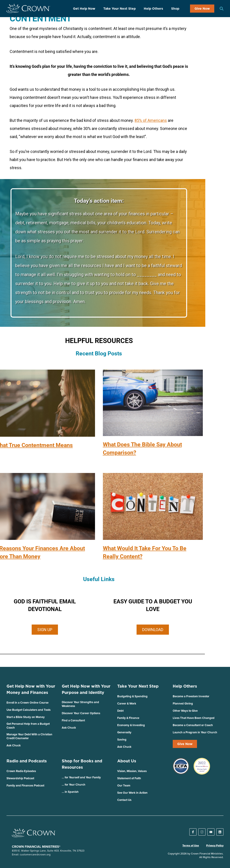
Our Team (124, 785)
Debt (120, 711)
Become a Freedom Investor (191, 696)
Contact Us (124, 800)
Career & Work (127, 703)
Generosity (124, 732)
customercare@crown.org (35, 854)
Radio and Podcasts (27, 761)
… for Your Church (74, 785)
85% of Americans (151, 120)
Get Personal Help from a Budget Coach (28, 726)
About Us (127, 761)
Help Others (153, 9)
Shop (175, 9)
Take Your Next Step (119, 9)
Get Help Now (84, 9)
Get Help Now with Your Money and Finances (31, 689)
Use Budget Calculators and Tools (29, 710)
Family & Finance (128, 718)
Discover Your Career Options (81, 713)
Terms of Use (191, 845)
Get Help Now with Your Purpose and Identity (86, 689)
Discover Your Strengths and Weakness (80, 704)
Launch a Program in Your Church (195, 732)
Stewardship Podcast (20, 778)
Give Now (202, 9)
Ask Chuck (14, 745)
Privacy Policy (215, 845)
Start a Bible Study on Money (26, 717)
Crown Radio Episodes (21, 771)
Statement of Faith (129, 778)
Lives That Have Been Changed (194, 718)
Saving (122, 740)
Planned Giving (183, 703)
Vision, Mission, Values (132, 771)
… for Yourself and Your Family (81, 777)
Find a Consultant (73, 720)
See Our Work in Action (132, 793)
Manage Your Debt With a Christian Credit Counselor (29, 736)
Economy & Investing (131, 725)
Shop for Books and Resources (82, 764)
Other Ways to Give (185, 711)
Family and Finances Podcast (25, 785)
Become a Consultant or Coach (193, 725)
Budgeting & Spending (132, 696)
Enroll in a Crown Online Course (28, 703)
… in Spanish (70, 792)
